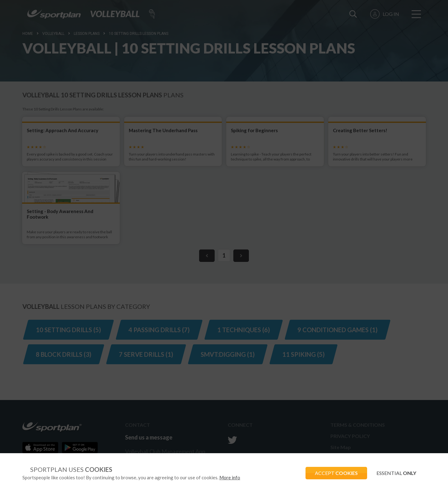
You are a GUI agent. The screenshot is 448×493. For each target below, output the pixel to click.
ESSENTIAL (396, 473)
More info (230, 477)
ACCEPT (336, 473)
